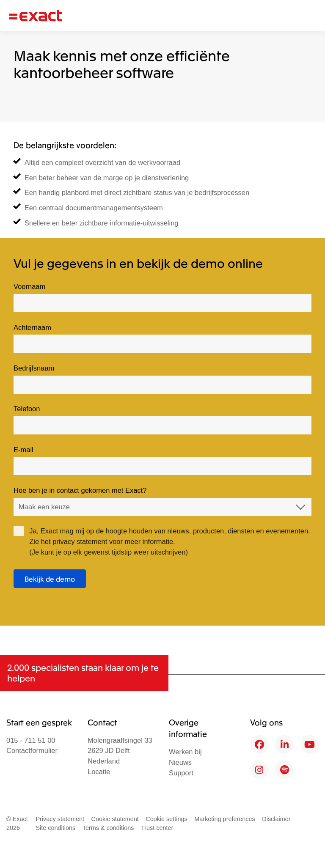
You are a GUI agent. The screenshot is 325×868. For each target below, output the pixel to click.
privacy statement (80, 541)
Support (181, 773)
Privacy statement (60, 819)
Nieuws (180, 762)
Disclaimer (276, 819)
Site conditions (55, 828)
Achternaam (32, 327)
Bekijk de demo (50, 579)
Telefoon (27, 409)
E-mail (23, 450)
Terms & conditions (108, 828)
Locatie (99, 772)
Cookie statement (115, 819)
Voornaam (29, 286)
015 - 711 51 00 (31, 740)
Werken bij (185, 752)
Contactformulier (32, 750)
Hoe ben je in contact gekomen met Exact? (80, 490)
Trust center (157, 828)
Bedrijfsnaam (34, 368)
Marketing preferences (225, 819)
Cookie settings (167, 819)
